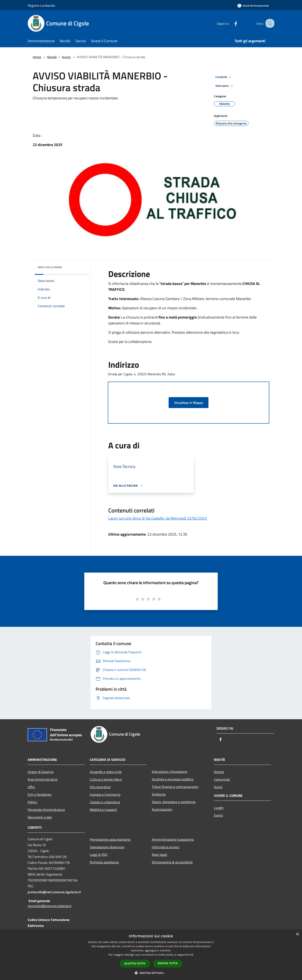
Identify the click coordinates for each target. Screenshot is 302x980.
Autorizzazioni (162, 809)
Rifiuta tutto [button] (168, 963)
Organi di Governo (41, 772)
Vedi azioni (225, 86)
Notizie (219, 772)
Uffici (31, 787)
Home (37, 57)
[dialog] (151, 955)
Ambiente (159, 794)
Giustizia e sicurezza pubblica (173, 779)
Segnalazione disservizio (107, 847)
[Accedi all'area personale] (253, 6)
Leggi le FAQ (99, 855)
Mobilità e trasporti (103, 810)
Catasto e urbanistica (105, 802)
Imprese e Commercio (105, 794)
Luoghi (219, 808)
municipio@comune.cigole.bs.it (50, 906)
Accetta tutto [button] (135, 964)
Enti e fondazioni (40, 794)
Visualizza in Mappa (189, 403)
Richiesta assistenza (104, 862)
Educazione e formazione (170, 772)
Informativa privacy (166, 847)
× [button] (297, 934)
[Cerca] (269, 23)
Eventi (219, 815)
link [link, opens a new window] (191, 955)
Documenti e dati (40, 817)
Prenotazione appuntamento (110, 839)
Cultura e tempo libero (106, 779)
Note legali (159, 855)
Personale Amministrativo (46, 810)
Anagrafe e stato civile (106, 772)
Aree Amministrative (43, 779)
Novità (52, 57)
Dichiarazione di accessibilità (172, 862)
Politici (33, 802)
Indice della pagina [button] (50, 267)
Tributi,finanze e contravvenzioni (175, 787)
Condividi (224, 77)
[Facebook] (232, 23)
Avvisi (66, 57)
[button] (151, 973)
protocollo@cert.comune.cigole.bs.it (54, 892)
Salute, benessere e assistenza (174, 802)
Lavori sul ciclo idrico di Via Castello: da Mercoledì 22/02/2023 (158, 518)
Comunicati (222, 779)
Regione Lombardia (41, 5)
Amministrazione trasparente (173, 839)
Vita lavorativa (100, 787)
